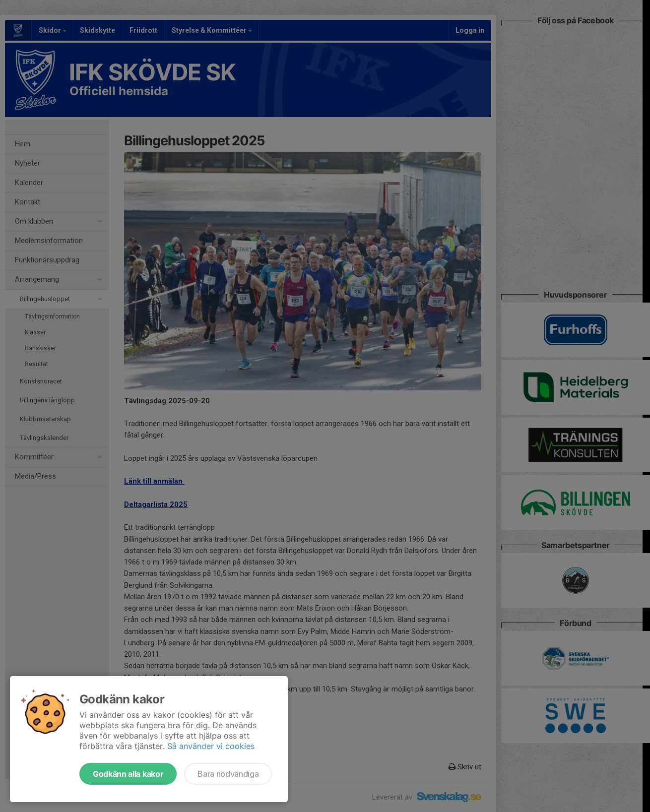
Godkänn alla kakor (128, 774)
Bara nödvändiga (228, 774)
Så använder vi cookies (211, 746)
